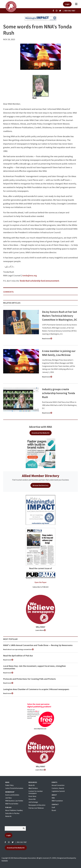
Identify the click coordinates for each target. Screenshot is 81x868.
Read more (47, 338)
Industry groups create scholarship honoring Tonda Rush (59, 393)
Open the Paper (40, 582)
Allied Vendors (33, 788)
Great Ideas (32, 796)
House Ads (32, 799)
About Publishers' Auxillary (14, 810)
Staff (53, 807)
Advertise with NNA (40, 427)
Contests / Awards (58, 788)
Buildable (5, 861)
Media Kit (8, 816)
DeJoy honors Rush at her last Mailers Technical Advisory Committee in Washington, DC (60, 316)
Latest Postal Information (14, 788)
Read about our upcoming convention (18, 649)
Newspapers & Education (37, 805)
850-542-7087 (22, 842)
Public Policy (9, 785)
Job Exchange (33, 802)
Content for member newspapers (36, 792)
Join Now (8, 798)
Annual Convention (58, 785)
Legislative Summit (58, 791)
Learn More (41, 630)
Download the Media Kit (41, 433)
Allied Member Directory (41, 476)
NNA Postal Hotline (12, 804)
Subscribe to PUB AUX (41, 587)
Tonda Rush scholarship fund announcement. (39, 281)
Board (54, 810)
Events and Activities (12, 795)
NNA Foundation (57, 801)
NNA (53, 798)
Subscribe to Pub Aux (12, 813)
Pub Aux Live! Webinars (36, 808)
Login (67, 4)
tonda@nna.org (29, 275)
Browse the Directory (41, 485)
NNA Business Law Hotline (14, 801)
